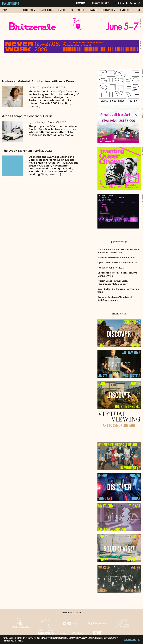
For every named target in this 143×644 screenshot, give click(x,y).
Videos (81, 10)
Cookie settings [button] (130, 639)
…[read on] (69, 135)
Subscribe (80, 3)
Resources (124, 10)
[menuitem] (29, 11)
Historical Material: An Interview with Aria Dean (38, 81)
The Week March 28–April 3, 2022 (27, 151)
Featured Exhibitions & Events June (116, 258)
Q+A (72, 10)
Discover (93, 10)
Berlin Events (108, 10)
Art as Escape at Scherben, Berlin (27, 116)
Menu (6, 10)
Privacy (96, 3)
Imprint (105, 3)
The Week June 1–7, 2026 (111, 268)
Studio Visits (29, 10)
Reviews (61, 10)
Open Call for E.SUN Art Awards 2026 (117, 263)
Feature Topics (46, 10)
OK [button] (139, 639)
